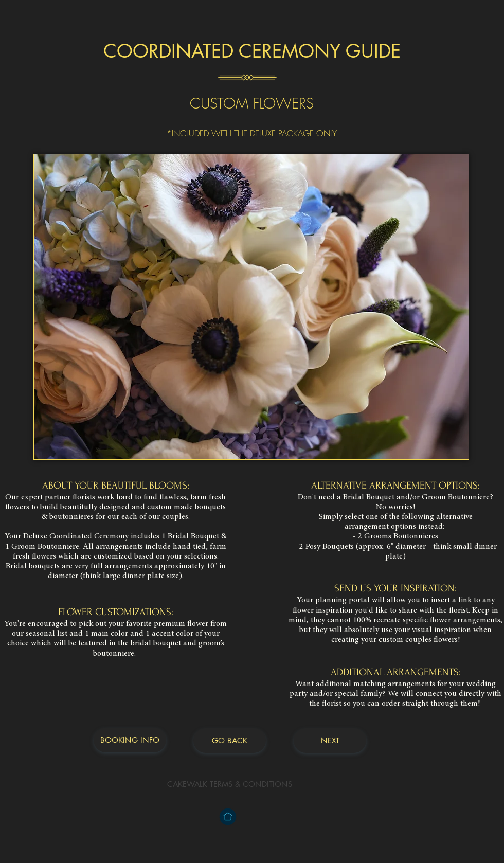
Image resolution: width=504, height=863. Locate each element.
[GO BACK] (230, 741)
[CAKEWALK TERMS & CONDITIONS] (230, 784)
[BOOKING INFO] (130, 740)
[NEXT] (330, 741)
